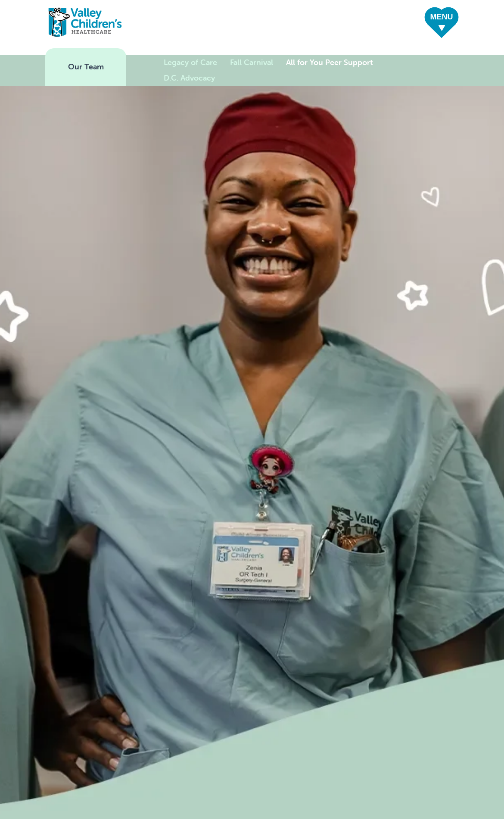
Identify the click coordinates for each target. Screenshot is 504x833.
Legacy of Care (190, 62)
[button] (442, 24)
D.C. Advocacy (189, 78)
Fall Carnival (252, 62)
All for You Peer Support (330, 62)
